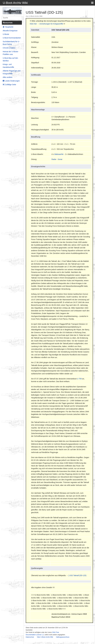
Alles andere (8, 77)
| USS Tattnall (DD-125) (77, 575)
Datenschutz (30, 637)
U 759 (79, 379)
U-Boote (6, 34)
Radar (54, 159)
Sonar (60, 159)
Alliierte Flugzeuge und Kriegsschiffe (12, 72)
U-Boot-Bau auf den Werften (10, 59)
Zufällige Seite (11, 85)
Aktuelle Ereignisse (10, 31)
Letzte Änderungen (12, 81)
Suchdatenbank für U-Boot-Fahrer (11, 43)
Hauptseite (9, 27)
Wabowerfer (59, 154)
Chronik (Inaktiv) (9, 48)
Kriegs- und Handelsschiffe (8, 66)
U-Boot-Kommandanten (12, 38)
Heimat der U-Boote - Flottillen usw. (11, 53)
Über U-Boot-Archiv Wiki (45, 637)
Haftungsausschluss (63, 637)
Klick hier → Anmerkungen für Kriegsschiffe (46, 24)
